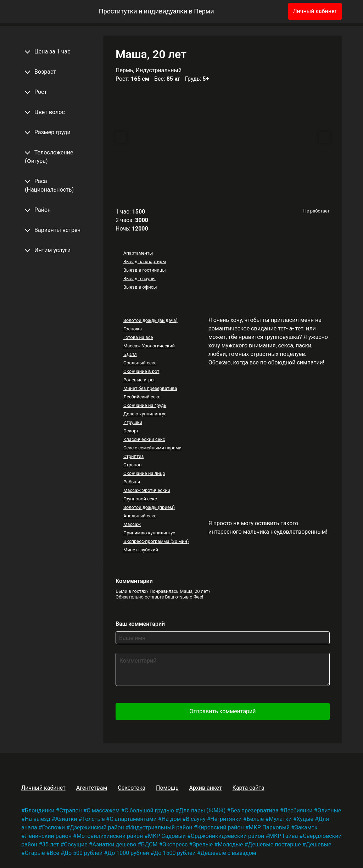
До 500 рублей (83, 853)
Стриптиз (133, 456)
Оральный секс (140, 363)
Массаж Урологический (149, 346)
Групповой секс (140, 499)
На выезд (38, 819)
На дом (171, 819)
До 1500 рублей (175, 853)
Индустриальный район (161, 827)
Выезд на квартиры (145, 262)
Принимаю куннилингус (149, 533)
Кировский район (220, 827)
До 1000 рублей (128, 853)
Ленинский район (48, 836)
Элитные (329, 810)
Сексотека (132, 788)
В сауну (196, 819)
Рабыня (132, 482)
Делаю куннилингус (145, 414)
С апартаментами (133, 819)
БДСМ (130, 354)
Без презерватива (254, 810)
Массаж (132, 524)
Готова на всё (138, 337)
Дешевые (319, 844)
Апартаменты (138, 253)
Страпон (133, 465)
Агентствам (92, 788)
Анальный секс (140, 516)
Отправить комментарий (222, 711)
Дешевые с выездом (228, 853)
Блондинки (40, 810)
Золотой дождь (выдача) (150, 320)
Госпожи (53, 827)
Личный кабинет (315, 11)
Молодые (230, 844)
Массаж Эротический (147, 490)
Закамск (306, 827)
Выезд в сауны (139, 279)
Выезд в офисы (140, 287)
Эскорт (131, 431)
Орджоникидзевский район (227, 836)
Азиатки (66, 819)
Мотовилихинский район (110, 836)
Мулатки (280, 819)
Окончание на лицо (144, 473)
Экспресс (175, 844)
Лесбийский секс (142, 397)
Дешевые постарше (274, 844)
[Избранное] (271, 11)
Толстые (93, 819)
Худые (305, 819)
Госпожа (133, 329)
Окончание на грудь (145, 405)
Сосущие (76, 844)
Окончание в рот (141, 371)
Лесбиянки (298, 810)
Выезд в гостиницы (145, 270)
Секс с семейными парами (152, 448)
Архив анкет (205, 788)
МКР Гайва (283, 836)
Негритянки (226, 819)
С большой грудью (149, 810)
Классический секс (144, 439)
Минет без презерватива (150, 388)
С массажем (103, 810)
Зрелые (203, 844)
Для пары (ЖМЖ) (202, 810)
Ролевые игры (139, 380)
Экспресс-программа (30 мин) (156, 541)
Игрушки (133, 422)
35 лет (51, 844)
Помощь (167, 788)
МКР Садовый (167, 836)
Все (54, 853)
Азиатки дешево (115, 844)
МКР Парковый (269, 827)
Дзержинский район (97, 827)
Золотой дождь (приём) (149, 507)
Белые (255, 819)
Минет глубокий (141, 550)
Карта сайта (248, 788)
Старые (35, 853)
